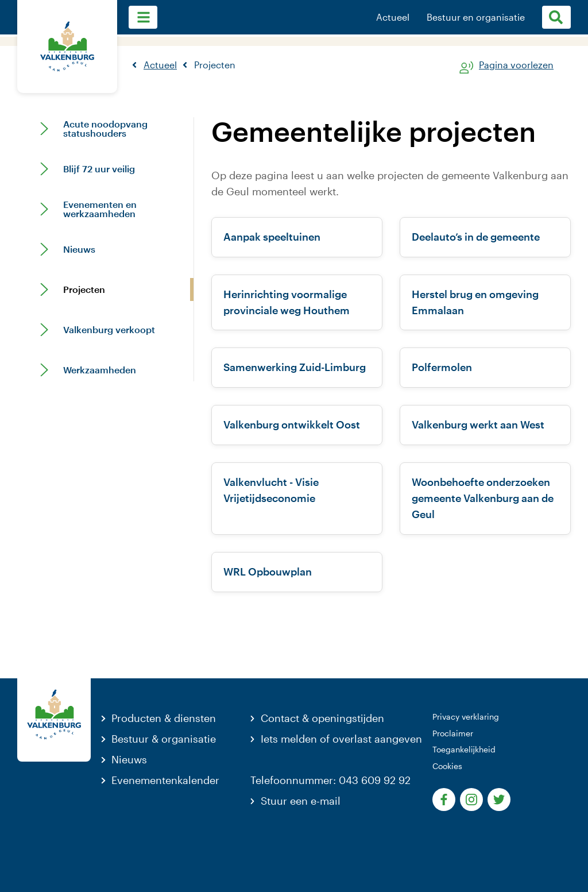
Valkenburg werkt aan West (478, 424)
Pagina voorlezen (516, 65)
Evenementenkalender (165, 780)
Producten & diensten (164, 718)
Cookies (447, 766)
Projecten (84, 289)
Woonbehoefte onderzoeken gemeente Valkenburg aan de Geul (483, 498)
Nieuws (79, 249)
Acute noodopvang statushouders (105, 129)
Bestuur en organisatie (476, 17)
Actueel (393, 17)
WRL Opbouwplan (268, 572)
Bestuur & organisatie (164, 739)
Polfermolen (442, 367)
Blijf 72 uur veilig (99, 169)
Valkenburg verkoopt (109, 330)
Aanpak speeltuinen (272, 237)
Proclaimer (453, 733)
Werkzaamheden (100, 370)
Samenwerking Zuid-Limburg (295, 367)
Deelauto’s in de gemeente (476, 237)
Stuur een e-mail (301, 801)
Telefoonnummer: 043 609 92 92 (330, 780)
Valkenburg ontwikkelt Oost (292, 424)
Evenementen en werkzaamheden (100, 209)
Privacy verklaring (466, 717)
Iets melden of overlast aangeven (341, 739)
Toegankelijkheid (464, 749)
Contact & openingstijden (322, 718)
